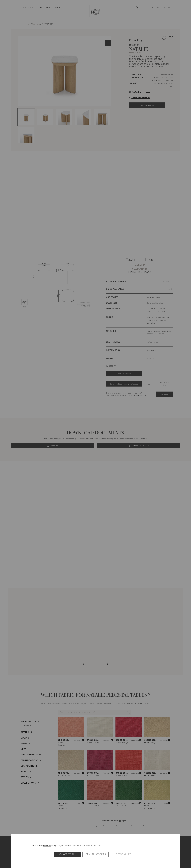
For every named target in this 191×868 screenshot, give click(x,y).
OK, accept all (68, 854)
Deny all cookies (96, 854)
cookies (47, 846)
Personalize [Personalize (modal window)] (123, 854)
